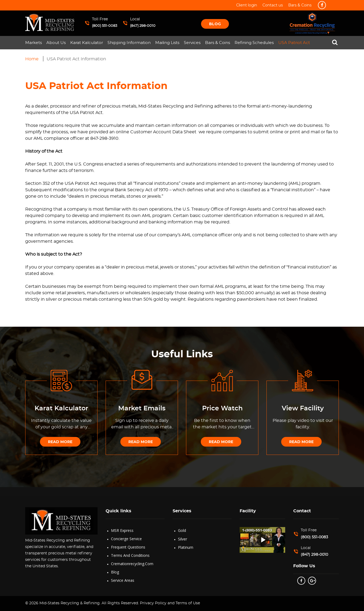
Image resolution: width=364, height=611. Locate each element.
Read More (60, 442)
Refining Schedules (254, 43)
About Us (56, 43)
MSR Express (122, 530)
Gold (182, 530)
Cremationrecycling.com (132, 564)
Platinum (186, 547)
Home (32, 59)
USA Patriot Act (294, 43)
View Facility (303, 408)
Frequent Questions (128, 547)
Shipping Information (129, 43)
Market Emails (142, 408)
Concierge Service (126, 539)
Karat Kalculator (87, 43)
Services (192, 43)
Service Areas (123, 580)
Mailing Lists (167, 43)
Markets (34, 43)
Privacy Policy (153, 603)
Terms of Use (188, 603)
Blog (215, 24)
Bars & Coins (218, 43)
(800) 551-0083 (105, 26)
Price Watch (222, 408)
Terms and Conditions (130, 555)
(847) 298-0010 (143, 26)
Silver (183, 539)
